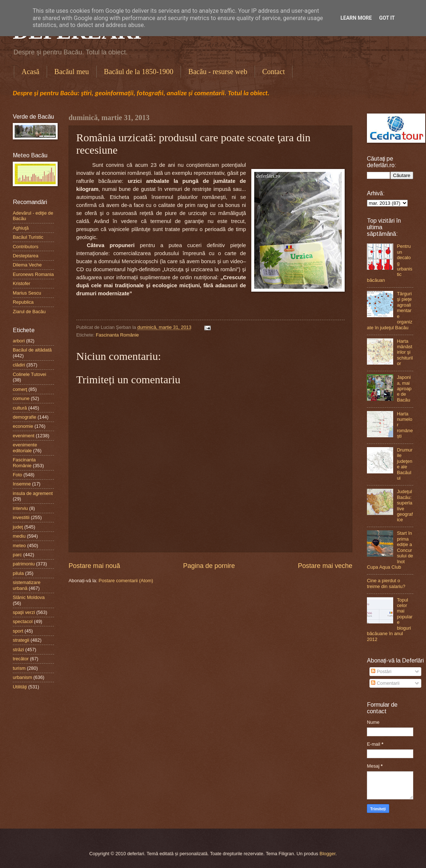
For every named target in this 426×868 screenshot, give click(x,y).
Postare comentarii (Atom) (126, 581)
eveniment (24, 436)
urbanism (22, 677)
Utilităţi (20, 687)
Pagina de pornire (209, 566)
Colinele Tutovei (30, 374)
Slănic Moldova (29, 597)
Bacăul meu (72, 72)
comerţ (20, 389)
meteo (19, 546)
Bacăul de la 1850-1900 (139, 72)
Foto (18, 475)
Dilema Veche (27, 265)
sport (18, 631)
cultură (20, 408)
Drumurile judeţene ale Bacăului (405, 464)
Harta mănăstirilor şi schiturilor (405, 352)
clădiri (19, 365)
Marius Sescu (27, 293)
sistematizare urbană (27, 585)
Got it (387, 18)
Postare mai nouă (94, 566)
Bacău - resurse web (218, 72)
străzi (18, 650)
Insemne (22, 484)
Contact (274, 72)
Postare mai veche (325, 566)
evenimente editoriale (25, 448)
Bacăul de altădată (32, 350)
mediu (19, 536)
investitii (21, 517)
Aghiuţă (21, 228)
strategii (21, 640)
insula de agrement (33, 493)
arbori (19, 341)
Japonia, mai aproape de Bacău (404, 389)
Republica (23, 302)
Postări (381, 671)
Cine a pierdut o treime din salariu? (386, 583)
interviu (20, 508)
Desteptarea (26, 256)
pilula (18, 573)
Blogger (328, 854)
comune (21, 398)
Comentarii (385, 683)
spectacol (23, 621)
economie (23, 426)
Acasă (30, 72)
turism (19, 668)
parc (17, 555)
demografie (24, 417)
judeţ (18, 527)
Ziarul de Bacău (29, 312)
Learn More (356, 18)
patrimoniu (24, 564)
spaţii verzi (24, 612)
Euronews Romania (33, 274)
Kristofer (22, 283)
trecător (21, 659)
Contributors (26, 247)
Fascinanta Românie (117, 335)
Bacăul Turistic (28, 237)
